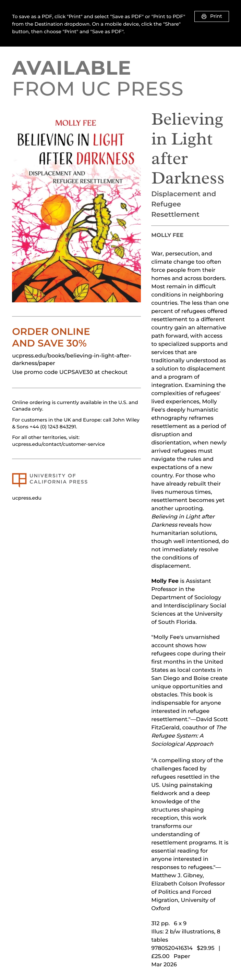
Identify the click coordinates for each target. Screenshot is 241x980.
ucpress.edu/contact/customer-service (58, 444)
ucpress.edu (27, 498)
